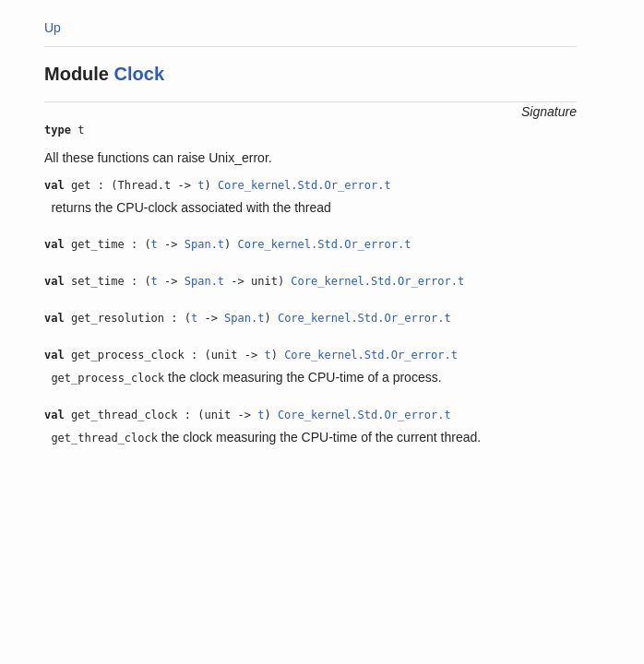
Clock (139, 74)
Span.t (204, 244)
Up (53, 28)
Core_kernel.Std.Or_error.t (304, 185)
